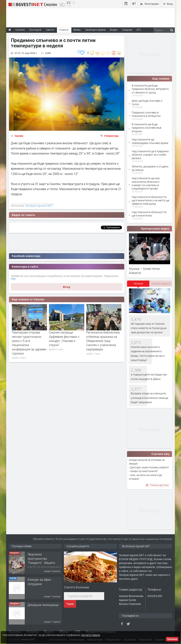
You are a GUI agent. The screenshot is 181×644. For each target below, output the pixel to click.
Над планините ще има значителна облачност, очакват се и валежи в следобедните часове (146, 183)
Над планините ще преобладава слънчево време (150, 141)
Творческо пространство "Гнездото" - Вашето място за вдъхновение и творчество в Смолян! (45, 563)
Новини (64, 30)
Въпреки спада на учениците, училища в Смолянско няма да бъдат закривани (150, 398)
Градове (127, 30)
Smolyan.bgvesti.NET (39, 206)
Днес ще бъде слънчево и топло (147, 102)
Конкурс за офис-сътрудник (40, 582)
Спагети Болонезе (76, 587)
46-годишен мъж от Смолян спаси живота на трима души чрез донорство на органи (149, 328)
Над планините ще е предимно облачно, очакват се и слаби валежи (150, 155)
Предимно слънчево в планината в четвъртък (146, 114)
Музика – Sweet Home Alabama (144, 271)
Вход (67, 287)
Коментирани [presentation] (161, 283)
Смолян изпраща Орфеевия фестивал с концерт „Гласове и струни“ (64, 339)
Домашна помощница (43, 605)
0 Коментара (111, 136)
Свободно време (95, 30)
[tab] (138, 285)
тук (13, 279)
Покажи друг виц (157, 485)
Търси (70, 604)
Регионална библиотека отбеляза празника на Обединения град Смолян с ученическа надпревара (103, 341)
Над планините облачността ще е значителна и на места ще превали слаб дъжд (150, 200)
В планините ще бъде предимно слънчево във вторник (147, 128)
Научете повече (90, 635)
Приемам (172, 639)
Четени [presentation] (138, 283)
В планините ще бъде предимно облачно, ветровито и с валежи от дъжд (150, 89)
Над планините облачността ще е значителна (149, 214)
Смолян (19, 136)
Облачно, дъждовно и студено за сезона (150, 168)
